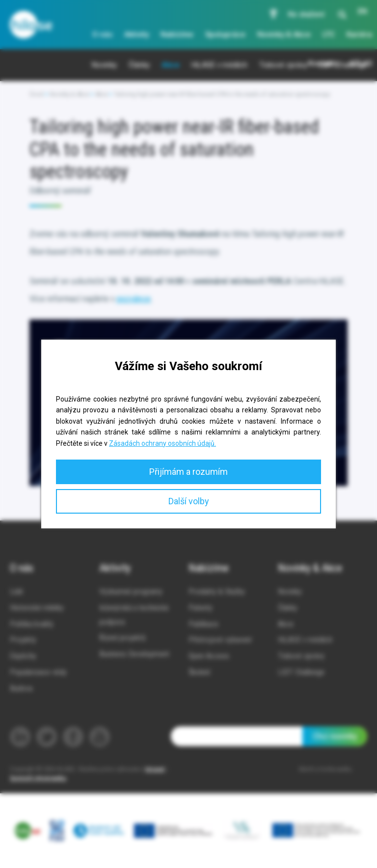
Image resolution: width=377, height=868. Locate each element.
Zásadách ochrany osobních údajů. (162, 443)
